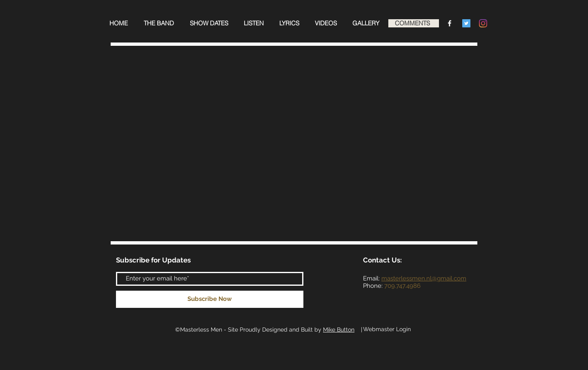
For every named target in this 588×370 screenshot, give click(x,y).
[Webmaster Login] (387, 330)
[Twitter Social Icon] (466, 23)
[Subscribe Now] (210, 299)
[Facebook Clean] (450, 23)
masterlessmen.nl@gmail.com (424, 278)
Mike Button (339, 330)
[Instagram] (483, 23)
